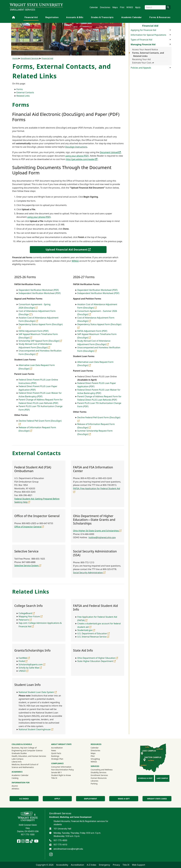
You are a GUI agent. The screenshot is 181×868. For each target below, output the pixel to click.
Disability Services (98, 772)
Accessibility (62, 865)
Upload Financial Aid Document (74, 249)
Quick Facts (56, 753)
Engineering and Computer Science (27, 750)
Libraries (94, 781)
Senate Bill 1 (56, 772)
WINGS (130, 7)
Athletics (19, 789)
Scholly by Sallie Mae (30, 668)
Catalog (15, 778)
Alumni (18, 786)
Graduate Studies (19, 753)
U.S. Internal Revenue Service (93, 637)
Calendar (94, 7)
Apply (138, 7)
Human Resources (99, 778)
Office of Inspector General (29, 527)
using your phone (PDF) (77, 156)
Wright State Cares (157, 799)
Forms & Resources (160, 17)
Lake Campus (18, 759)
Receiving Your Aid (142, 59)
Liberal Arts (17, 762)
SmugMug (99, 759)
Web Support (139, 865)
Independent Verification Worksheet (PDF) (40, 293)
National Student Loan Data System (38, 692)
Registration (52, 17)
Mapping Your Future (31, 616)
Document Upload (110, 152)
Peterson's (25, 620)
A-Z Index (24, 799)
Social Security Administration (89, 573)
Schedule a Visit (145, 778)
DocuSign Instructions (76, 147)
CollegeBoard (27, 613)
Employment (90, 799)
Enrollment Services (23, 10)
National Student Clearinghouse (36, 729)
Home (15, 58)
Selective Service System (28, 565)
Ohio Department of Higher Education (98, 658)
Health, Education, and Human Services (29, 756)
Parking (94, 784)
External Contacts (25, 92)
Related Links (23, 96)
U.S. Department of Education (94, 633)
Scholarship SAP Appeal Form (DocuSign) (40, 341)
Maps (115, 7)
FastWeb (24, 658)
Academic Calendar (132, 17)
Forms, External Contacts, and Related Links (148, 54)
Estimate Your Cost (143, 63)
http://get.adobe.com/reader (82, 159)
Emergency (105, 865)
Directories (105, 7)
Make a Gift (124, 799)
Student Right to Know (61, 775)
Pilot (122, 7)
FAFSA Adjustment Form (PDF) (34, 331)
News (54, 750)
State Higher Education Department (97, 661)
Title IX (54, 778)
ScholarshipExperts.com (32, 664)
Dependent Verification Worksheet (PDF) (39, 290)
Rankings (55, 756)
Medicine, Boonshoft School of (25, 764)
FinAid (23, 661)
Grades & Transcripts (102, 17)
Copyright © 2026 (45, 865)
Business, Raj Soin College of (24, 748)
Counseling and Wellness (102, 770)
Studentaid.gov (86, 630)
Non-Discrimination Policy (62, 770)
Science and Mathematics (23, 767)
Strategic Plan (57, 759)
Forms (20, 89)
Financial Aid (31, 17)
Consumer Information (61, 767)
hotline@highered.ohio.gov (102, 537)
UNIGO (24, 671)
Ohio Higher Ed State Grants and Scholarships (97, 531)
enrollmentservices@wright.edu (68, 849)
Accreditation (57, 748)
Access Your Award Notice (145, 49)
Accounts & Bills (75, 17)
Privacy (116, 865)
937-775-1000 (28, 835)
